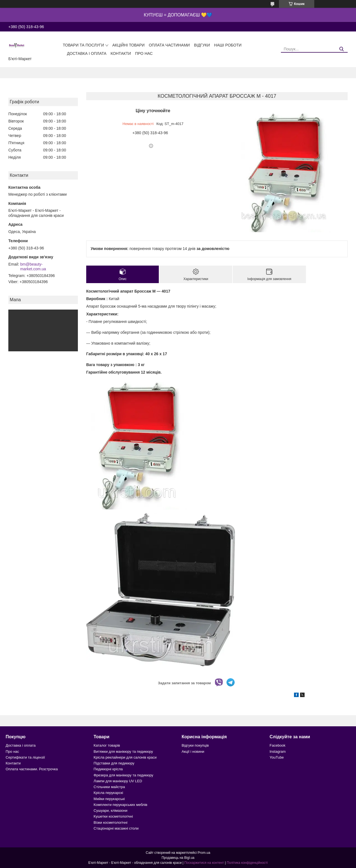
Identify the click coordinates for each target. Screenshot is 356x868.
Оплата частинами (169, 45)
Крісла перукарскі (108, 793)
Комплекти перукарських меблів (121, 805)
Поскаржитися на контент (204, 863)
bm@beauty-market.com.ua (33, 267)
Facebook (277, 745)
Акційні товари (128, 45)
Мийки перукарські (109, 799)
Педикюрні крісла (108, 769)
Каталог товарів (107, 745)
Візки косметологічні (111, 822)
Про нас (144, 53)
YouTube (277, 757)
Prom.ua (204, 853)
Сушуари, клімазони (111, 811)
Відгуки (202, 45)
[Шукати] (341, 49)
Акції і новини (193, 751)
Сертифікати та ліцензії (25, 757)
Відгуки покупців (195, 745)
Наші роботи (228, 45)
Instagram (278, 751)
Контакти (121, 53)
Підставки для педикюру (114, 763)
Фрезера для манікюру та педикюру (123, 775)
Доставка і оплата (87, 53)
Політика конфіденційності (247, 863)
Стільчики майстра (109, 787)
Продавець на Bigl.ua (178, 858)
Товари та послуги (83, 45)
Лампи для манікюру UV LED (118, 781)
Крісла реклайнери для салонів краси (125, 757)
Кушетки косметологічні (113, 816)
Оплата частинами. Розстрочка (32, 769)
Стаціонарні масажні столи (116, 828)
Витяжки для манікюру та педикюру (123, 751)
